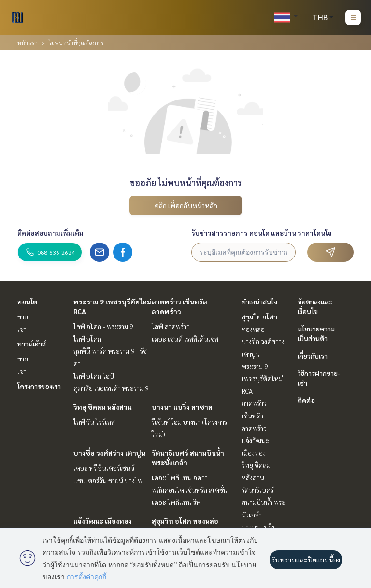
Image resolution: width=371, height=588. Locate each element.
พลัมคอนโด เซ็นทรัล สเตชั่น (190, 490)
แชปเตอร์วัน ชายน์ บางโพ (108, 480)
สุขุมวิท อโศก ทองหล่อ (185, 521)
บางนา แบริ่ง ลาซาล (182, 407)
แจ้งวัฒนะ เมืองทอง (103, 521)
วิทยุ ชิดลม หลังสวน (103, 407)
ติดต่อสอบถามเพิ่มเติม (50, 233)
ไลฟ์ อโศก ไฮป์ (94, 376)
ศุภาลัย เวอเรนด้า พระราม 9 (111, 388)
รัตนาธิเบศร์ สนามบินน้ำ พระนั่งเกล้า (264, 502)
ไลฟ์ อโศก (87, 339)
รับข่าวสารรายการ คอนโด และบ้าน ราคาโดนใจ (262, 233)
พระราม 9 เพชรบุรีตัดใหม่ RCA (262, 379)
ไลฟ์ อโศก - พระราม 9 (103, 326)
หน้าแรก (28, 43)
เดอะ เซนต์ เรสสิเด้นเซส (185, 339)
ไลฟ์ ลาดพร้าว (171, 326)
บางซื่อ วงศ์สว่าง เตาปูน (109, 453)
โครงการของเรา (39, 386)
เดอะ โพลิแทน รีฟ (176, 502)
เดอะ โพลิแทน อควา (180, 477)
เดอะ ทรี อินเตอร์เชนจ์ (104, 468)
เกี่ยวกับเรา (313, 356)
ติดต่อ (306, 400)
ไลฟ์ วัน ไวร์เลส (94, 422)
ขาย (23, 316)
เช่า (22, 329)
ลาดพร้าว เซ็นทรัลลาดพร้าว (254, 415)
